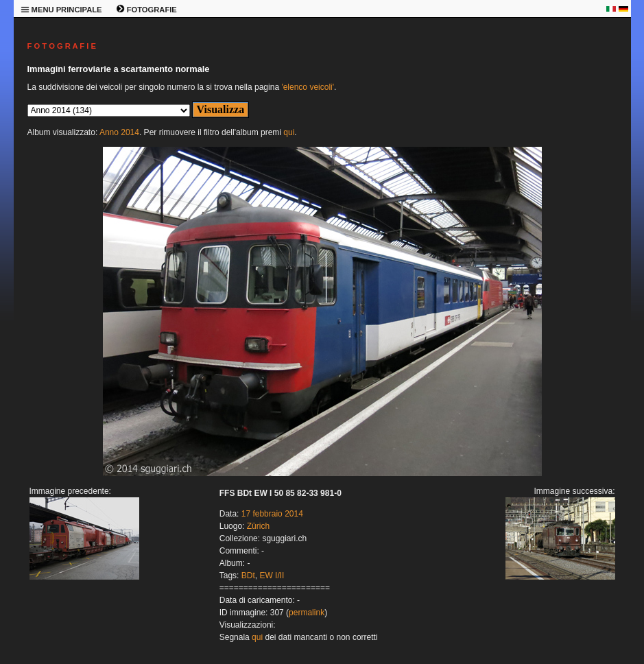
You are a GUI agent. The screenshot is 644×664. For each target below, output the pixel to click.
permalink (307, 613)
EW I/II (272, 576)
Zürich (258, 526)
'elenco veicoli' (308, 87)
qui (289, 132)
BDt (248, 576)
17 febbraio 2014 (272, 514)
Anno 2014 (119, 132)
